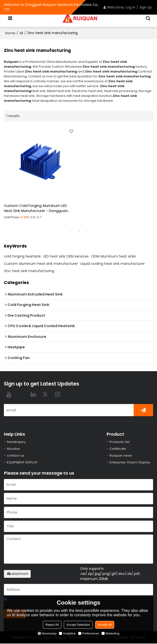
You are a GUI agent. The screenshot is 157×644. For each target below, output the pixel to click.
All (21, 33)
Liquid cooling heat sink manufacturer (113, 264)
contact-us (16, 456)
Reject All (52, 625)
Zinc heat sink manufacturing (29, 271)
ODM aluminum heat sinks (113, 256)
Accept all (105, 625)
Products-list (120, 442)
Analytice (67, 633)
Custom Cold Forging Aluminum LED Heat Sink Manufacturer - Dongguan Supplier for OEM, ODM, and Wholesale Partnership (37, 208)
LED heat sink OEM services (66, 256)
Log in (130, 7)
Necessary (47, 633)
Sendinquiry (16, 442)
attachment (17, 574)
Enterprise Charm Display (130, 463)
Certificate (119, 449)
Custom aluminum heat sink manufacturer (41, 264)
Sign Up (146, 7)
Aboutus (14, 449)
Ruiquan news (121, 456)
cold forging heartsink (22, 256)
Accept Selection (78, 625)
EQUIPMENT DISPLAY (22, 463)
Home (10, 33)
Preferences (89, 633)
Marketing (110, 633)
